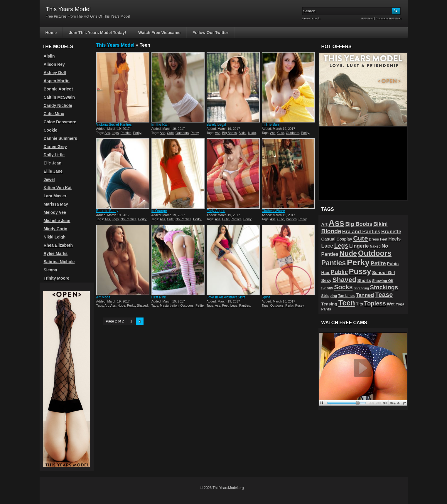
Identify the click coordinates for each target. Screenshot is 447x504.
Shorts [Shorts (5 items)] (364, 280)
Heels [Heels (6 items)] (394, 239)
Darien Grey (55, 147)
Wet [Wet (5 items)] (391, 304)
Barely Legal (216, 125)
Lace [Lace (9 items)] (327, 246)
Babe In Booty (107, 211)
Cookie (51, 130)
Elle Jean (53, 163)
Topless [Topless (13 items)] (375, 303)
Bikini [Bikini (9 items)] (381, 224)
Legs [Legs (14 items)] (341, 246)
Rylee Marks (56, 253)
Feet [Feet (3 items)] (383, 239)
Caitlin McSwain (59, 97)
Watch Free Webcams (159, 33)
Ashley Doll (55, 73)
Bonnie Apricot (58, 89)
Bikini (242, 133)
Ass (107, 133)
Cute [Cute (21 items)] (360, 238)
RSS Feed (367, 19)
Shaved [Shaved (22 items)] (344, 280)
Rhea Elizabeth (58, 245)
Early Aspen (216, 211)
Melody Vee (55, 212)
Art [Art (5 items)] (324, 224)
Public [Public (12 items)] (339, 272)
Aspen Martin (57, 81)
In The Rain (161, 125)
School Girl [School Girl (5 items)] (384, 273)
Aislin (49, 56)
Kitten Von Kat (58, 188)
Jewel (49, 179)
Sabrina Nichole (59, 262)
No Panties (129, 219)
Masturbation (169, 305)
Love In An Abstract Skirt (226, 297)
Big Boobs (230, 133)
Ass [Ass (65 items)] (336, 223)
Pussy (300, 305)
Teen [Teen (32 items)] (347, 303)
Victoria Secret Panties (114, 125)
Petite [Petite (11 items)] (378, 263)
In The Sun (270, 125)
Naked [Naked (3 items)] (375, 246)
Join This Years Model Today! (97, 33)
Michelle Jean (57, 221)
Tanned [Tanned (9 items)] (365, 295)
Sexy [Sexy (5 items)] (327, 280)
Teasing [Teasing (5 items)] (329, 304)
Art (107, 305)
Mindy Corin (56, 229)
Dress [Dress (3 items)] (374, 239)
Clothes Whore (273, 211)
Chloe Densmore (60, 122)
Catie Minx (54, 114)
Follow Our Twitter (210, 33)
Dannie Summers (60, 138)
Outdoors (182, 133)
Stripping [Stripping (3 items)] (329, 296)
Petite (200, 305)
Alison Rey (54, 64)
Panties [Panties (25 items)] (334, 263)
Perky (137, 133)
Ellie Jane (53, 171)
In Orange (159, 211)
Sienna (50, 270)
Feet (225, 305)
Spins (266, 297)
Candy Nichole (58, 105)
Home (51, 33)
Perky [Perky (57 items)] (358, 262)
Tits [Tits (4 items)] (360, 304)
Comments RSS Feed (389, 19)
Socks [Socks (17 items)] (343, 287)
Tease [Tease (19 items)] (384, 295)
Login (317, 19)
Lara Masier (55, 196)
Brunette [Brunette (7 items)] (391, 231)
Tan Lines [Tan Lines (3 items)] (346, 296)
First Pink (159, 297)
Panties (126, 133)
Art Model (104, 297)
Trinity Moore (57, 278)
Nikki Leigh (55, 237)
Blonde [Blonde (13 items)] (331, 231)
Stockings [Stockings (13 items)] (384, 287)
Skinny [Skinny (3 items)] (327, 288)
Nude (252, 133)
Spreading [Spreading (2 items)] (361, 288)
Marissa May (56, 204)
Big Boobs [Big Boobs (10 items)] (359, 224)
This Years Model (115, 45)
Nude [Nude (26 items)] (348, 253)
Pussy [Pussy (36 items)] (360, 271)
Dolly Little (54, 155)
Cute (170, 133)
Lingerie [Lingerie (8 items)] (359, 246)
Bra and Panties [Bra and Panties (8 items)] (361, 231)
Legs (115, 133)
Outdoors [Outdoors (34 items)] (375, 253)
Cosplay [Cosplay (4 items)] (344, 239)
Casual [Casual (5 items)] (329, 239)
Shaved (142, 305)
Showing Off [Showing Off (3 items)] (383, 281)
